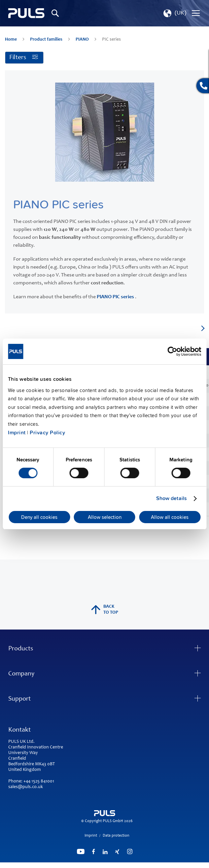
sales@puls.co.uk (26, 787)
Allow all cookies (170, 517)
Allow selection (105, 517)
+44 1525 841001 (39, 781)
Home (11, 40)
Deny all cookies (39, 517)
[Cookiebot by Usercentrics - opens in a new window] (172, 351)
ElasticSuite (130, 865)
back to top (105, 610)
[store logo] (26, 13)
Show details (172, 498)
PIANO (83, 40)
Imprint (17, 433)
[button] (174, 13)
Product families (47, 40)
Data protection (116, 836)
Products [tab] (21, 649)
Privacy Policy (47, 433)
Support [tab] (19, 699)
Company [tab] (21, 674)
